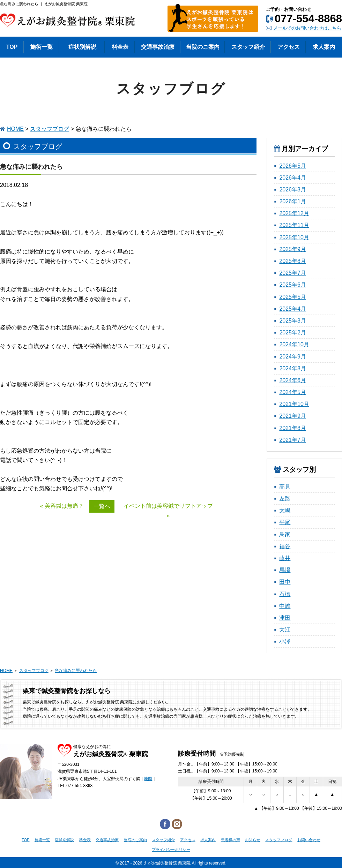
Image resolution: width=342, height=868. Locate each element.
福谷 (285, 546)
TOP (25, 840)
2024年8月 (293, 368)
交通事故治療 (107, 840)
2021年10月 (294, 404)
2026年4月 (293, 178)
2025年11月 (294, 225)
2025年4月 (293, 309)
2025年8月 (293, 261)
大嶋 (285, 510)
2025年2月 (293, 333)
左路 (285, 499)
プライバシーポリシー (171, 850)
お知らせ (253, 840)
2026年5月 (293, 166)
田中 (285, 582)
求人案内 (208, 840)
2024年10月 (294, 344)
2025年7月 (293, 273)
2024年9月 (293, 357)
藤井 (285, 558)
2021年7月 (293, 440)
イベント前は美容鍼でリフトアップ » (168, 511)
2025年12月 (294, 213)
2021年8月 (293, 428)
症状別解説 (64, 840)
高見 (285, 487)
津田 (285, 618)
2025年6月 (293, 285)
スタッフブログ (50, 129)
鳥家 (285, 534)
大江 (285, 630)
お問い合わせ (309, 840)
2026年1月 (293, 201)
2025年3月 (293, 321)
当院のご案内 (135, 840)
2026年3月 (293, 190)
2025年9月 (293, 249)
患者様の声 (231, 840)
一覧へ (102, 506)
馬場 (285, 570)
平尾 (285, 522)
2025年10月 (294, 237)
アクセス (188, 840)
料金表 (85, 840)
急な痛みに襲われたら (76, 671)
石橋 (285, 594)
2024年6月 (293, 380)
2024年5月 (293, 392)
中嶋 (285, 606)
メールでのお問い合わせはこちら (307, 28)
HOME (15, 129)
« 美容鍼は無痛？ (62, 506)
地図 (148, 779)
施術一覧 (42, 840)
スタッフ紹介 (163, 840)
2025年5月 (293, 297)
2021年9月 (293, 416)
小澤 (285, 641)
